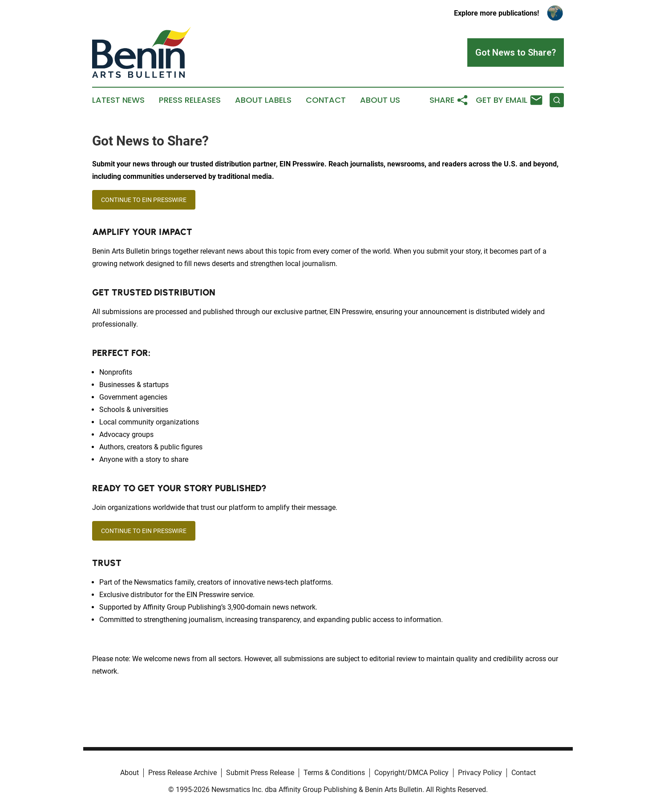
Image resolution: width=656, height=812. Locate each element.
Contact (326, 100)
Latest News (118, 100)
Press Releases (190, 100)
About (130, 773)
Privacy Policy (480, 773)
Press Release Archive (182, 773)
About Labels (263, 100)
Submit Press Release (260, 773)
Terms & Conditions (334, 773)
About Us (380, 100)
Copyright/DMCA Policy (411, 773)
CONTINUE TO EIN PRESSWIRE (144, 200)
